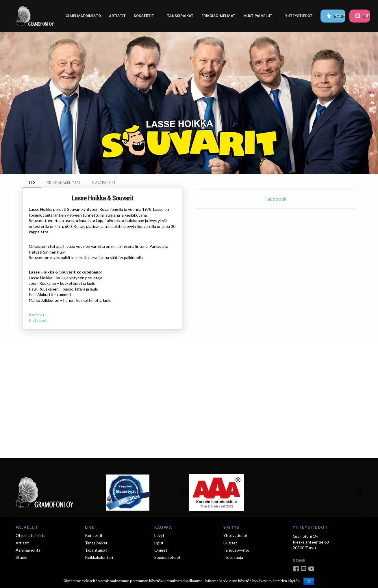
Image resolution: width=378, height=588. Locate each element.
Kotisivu (36, 315)
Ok (309, 581)
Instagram (38, 320)
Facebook (275, 199)
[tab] (31, 183)
